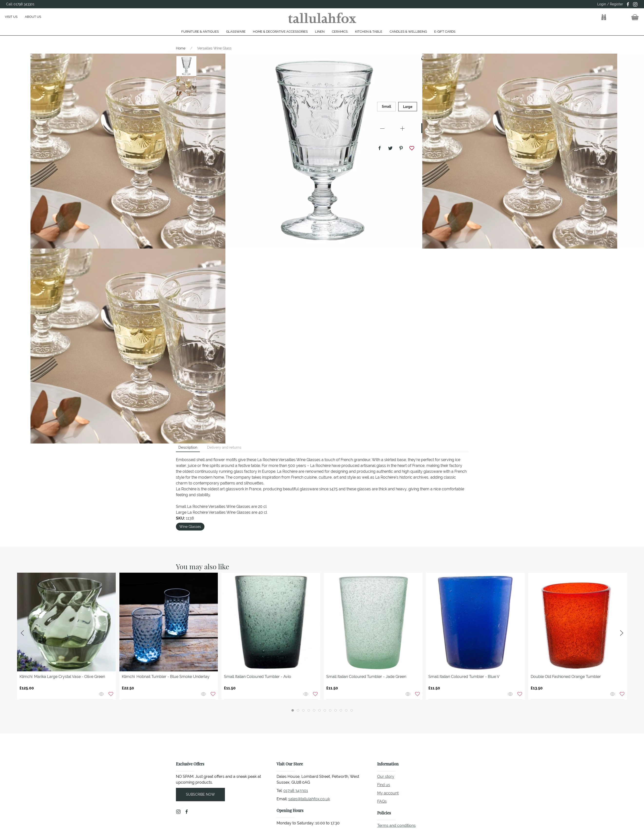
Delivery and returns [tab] (224, 447)
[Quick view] (102, 694)
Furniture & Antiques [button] (200, 32)
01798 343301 (296, 791)
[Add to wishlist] (111, 694)
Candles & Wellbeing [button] (408, 32)
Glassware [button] (236, 32)
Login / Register (610, 4)
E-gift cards (445, 32)
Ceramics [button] (340, 32)
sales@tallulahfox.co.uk (309, 799)
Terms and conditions (396, 825)
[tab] (293, 710)
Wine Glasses (190, 527)
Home (181, 48)
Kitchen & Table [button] (369, 32)
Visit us (11, 17)
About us (33, 17)
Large (408, 107)
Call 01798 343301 (20, 4)
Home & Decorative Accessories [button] (280, 32)
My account (388, 793)
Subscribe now (200, 794)
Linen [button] (320, 32)
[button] (604, 17)
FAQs (382, 801)
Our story (386, 777)
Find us (384, 785)
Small (386, 106)
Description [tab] (188, 447)
